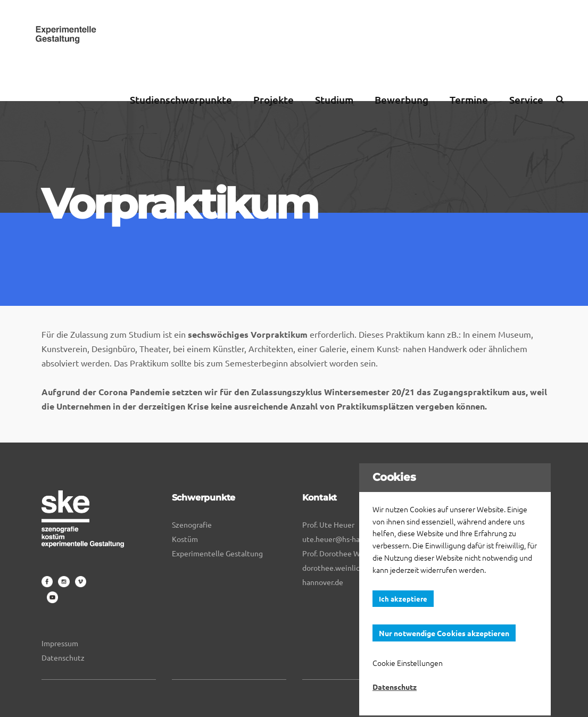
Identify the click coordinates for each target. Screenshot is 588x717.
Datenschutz (63, 657)
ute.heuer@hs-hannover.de (347, 539)
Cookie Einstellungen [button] (408, 663)
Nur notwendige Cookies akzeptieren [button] (444, 633)
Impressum (60, 643)
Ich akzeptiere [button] (403, 599)
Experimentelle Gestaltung (217, 553)
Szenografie (192, 524)
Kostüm (185, 539)
